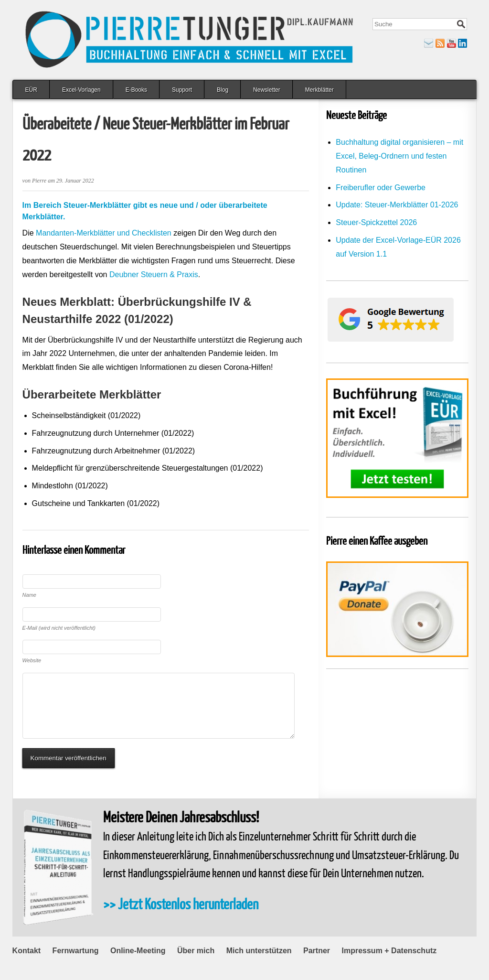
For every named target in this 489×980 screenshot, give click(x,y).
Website (32, 660)
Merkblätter (319, 90)
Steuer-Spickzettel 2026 (376, 222)
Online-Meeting (138, 965)
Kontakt (27, 965)
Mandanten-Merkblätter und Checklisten (104, 233)
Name (29, 595)
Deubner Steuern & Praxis (154, 275)
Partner (317, 965)
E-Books (136, 90)
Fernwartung (76, 965)
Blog (223, 90)
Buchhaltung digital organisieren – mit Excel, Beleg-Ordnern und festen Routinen (399, 156)
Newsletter (267, 90)
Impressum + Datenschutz (389, 965)
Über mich (196, 965)
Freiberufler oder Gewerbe (381, 188)
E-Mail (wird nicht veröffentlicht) (59, 628)
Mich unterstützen (259, 965)
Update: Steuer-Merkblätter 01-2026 (397, 205)
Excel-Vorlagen (81, 90)
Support (182, 90)
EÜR (31, 90)
